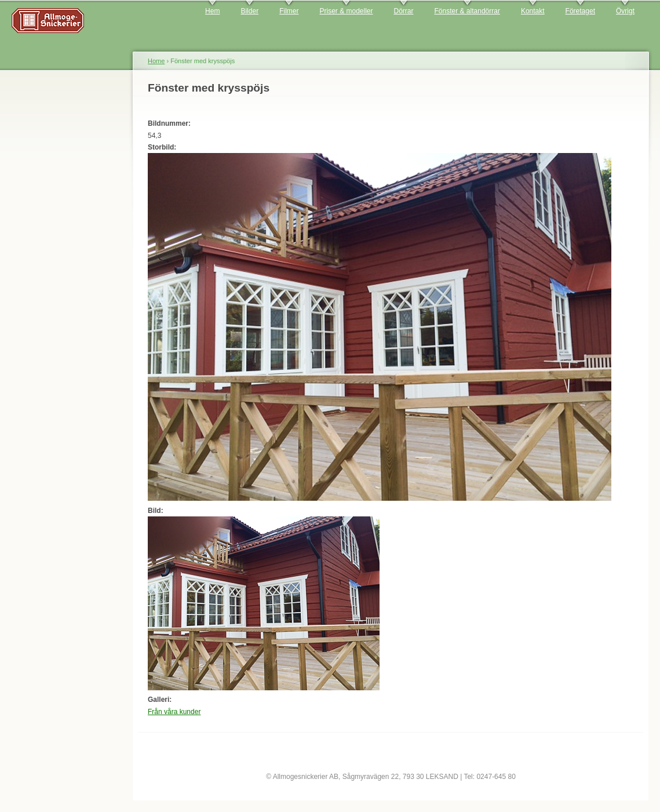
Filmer (289, 11)
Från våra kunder (174, 712)
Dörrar (404, 11)
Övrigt (625, 11)
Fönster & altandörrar (467, 11)
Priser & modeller (346, 11)
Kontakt (533, 11)
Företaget (580, 11)
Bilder (249, 11)
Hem (212, 11)
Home (156, 61)
